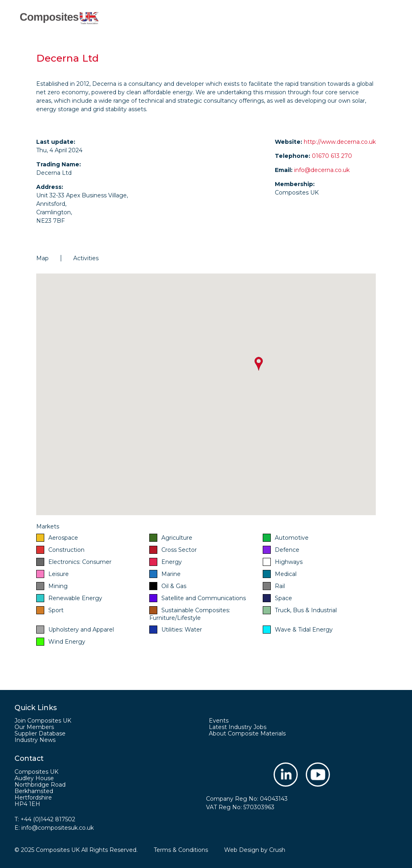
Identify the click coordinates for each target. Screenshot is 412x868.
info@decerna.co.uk (322, 170)
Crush (277, 850)
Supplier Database (40, 733)
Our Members (34, 727)
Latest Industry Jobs (238, 727)
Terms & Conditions (181, 850)
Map (42, 258)
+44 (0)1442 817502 (48, 819)
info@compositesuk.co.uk (58, 828)
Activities (86, 258)
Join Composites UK (43, 721)
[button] (259, 364)
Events (219, 721)
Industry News (35, 740)
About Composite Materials (247, 733)
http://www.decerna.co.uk (340, 142)
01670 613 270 (332, 156)
